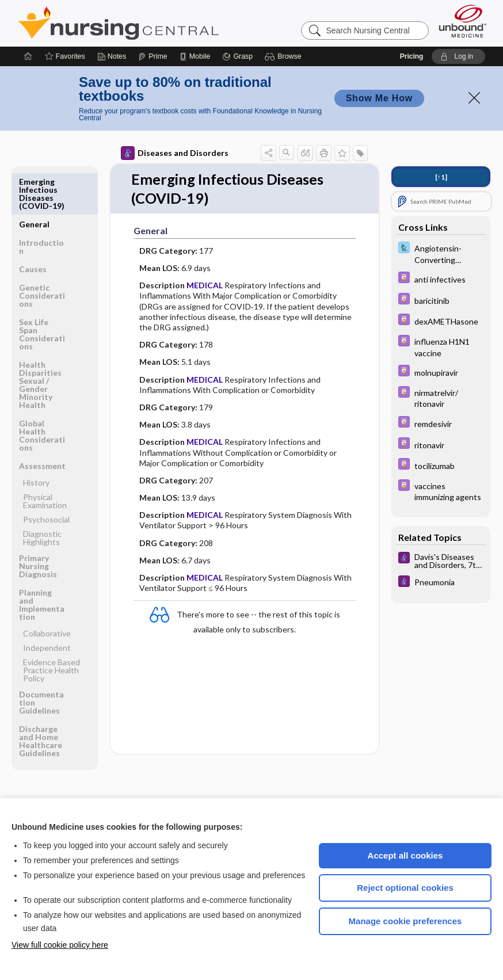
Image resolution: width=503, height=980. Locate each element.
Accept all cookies (405, 855)
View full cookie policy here (60, 945)
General (34, 182)
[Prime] (153, 56)
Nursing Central (162, 23)
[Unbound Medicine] (463, 21)
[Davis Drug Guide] (441, 279)
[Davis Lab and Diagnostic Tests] (441, 253)
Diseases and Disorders (175, 153)
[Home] (28, 56)
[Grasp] (237, 56)
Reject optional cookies (405, 888)
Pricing (412, 56)
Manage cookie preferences (405, 921)
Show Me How (379, 98)
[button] (285, 56)
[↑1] (441, 177)
